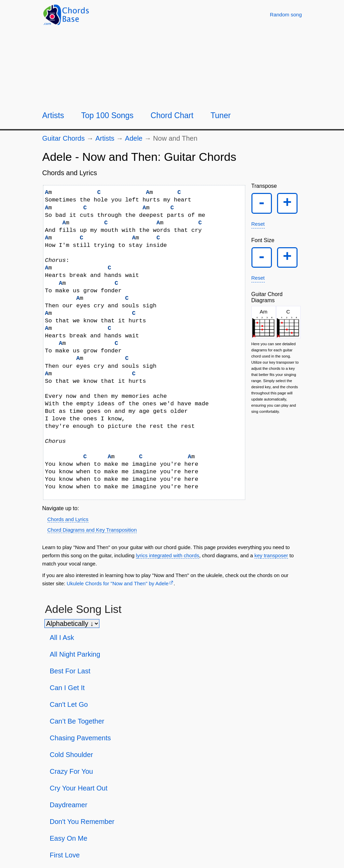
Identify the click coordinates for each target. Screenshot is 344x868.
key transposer (271, 555)
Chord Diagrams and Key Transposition (92, 530)
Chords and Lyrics (68, 519)
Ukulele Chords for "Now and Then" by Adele (118, 583)
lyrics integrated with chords (168, 555)
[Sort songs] (72, 624)
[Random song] (286, 15)
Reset (258, 225)
